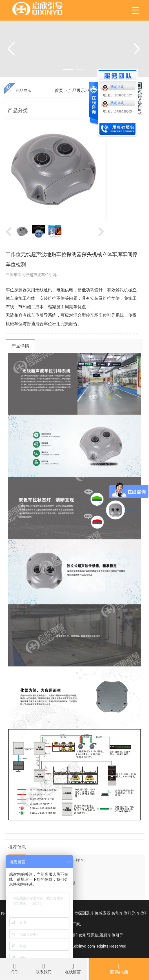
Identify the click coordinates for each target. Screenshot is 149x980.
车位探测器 (80, 913)
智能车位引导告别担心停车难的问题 (42, 883)
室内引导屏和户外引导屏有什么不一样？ (46, 860)
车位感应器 (101, 913)
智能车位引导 (123, 913)
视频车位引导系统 (83, 935)
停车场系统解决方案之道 (31, 894)
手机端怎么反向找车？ (29, 872)
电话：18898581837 (117, 95)
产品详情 (20, 346)
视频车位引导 (112, 935)
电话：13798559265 (117, 111)
